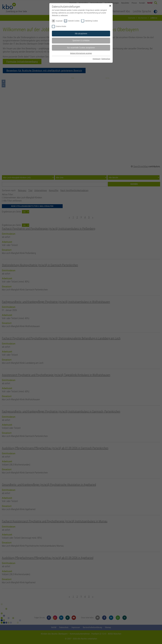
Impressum (97, 59)
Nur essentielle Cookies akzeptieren (81, 48)
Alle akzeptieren (81, 34)
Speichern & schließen (81, 41)
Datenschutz (106, 59)
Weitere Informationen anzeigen (81, 53)
